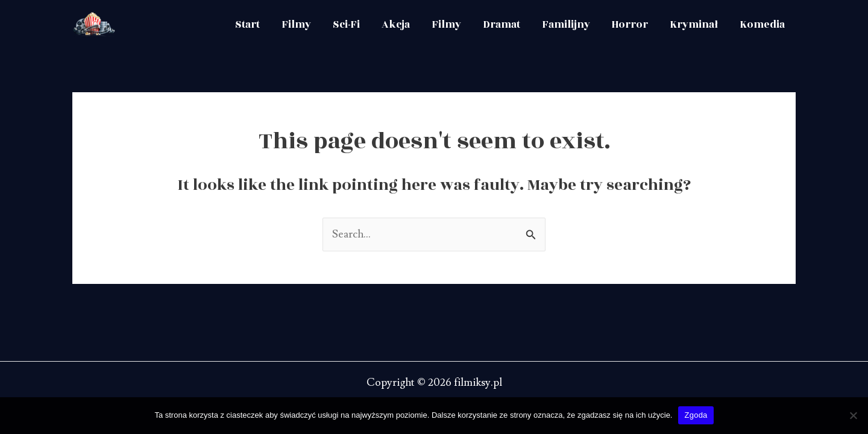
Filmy (296, 25)
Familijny (566, 25)
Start (247, 25)
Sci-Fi (346, 25)
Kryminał (694, 25)
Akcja (396, 25)
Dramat (502, 25)
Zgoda (696, 415)
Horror (630, 25)
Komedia (762, 25)
